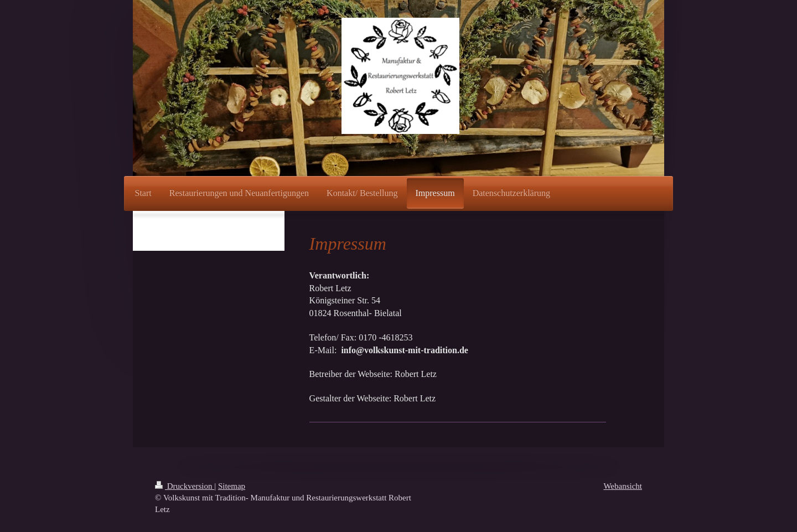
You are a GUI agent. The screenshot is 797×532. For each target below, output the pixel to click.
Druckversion (185, 486)
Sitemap (232, 486)
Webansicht (623, 486)
